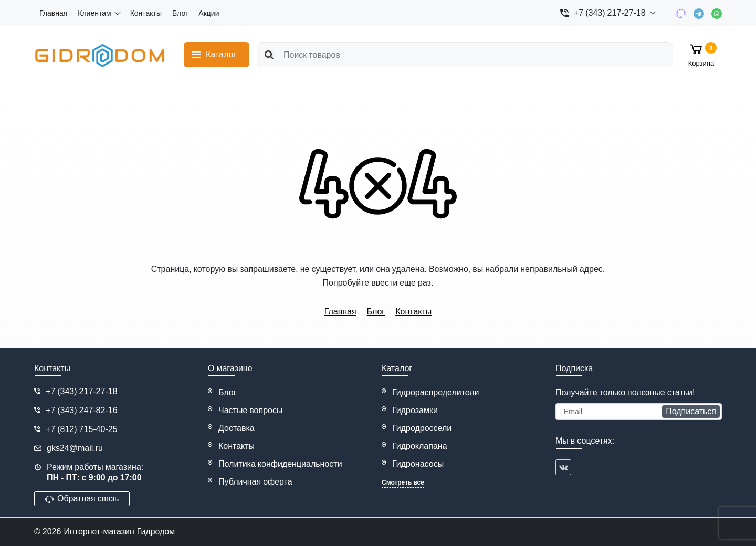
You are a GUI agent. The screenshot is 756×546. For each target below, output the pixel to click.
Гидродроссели (422, 428)
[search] (465, 55)
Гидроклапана (420, 446)
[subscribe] (639, 412)
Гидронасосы (418, 464)
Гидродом (156, 532)
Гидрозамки (415, 410)
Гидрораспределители (436, 392)
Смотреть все (403, 482)
